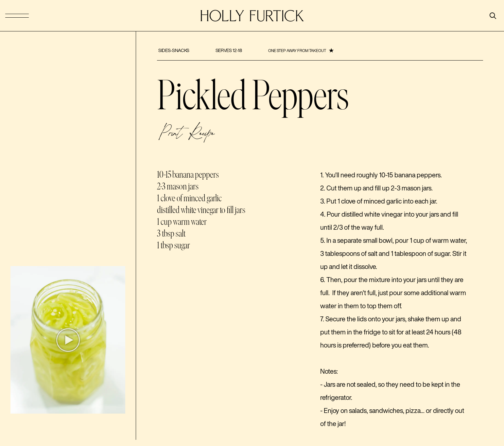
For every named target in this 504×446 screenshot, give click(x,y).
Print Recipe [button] (186, 134)
